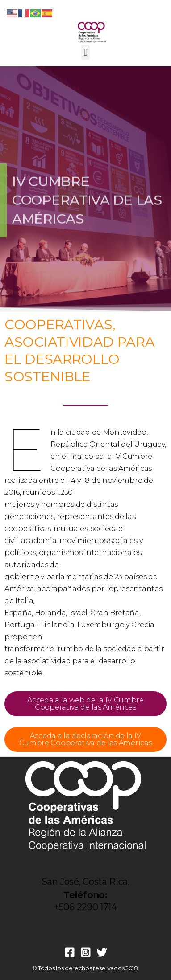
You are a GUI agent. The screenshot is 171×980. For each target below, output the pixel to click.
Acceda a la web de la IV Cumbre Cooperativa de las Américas (85, 704)
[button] (85, 52)
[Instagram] (86, 952)
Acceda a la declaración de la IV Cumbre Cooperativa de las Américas (86, 739)
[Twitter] (102, 952)
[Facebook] (70, 952)
